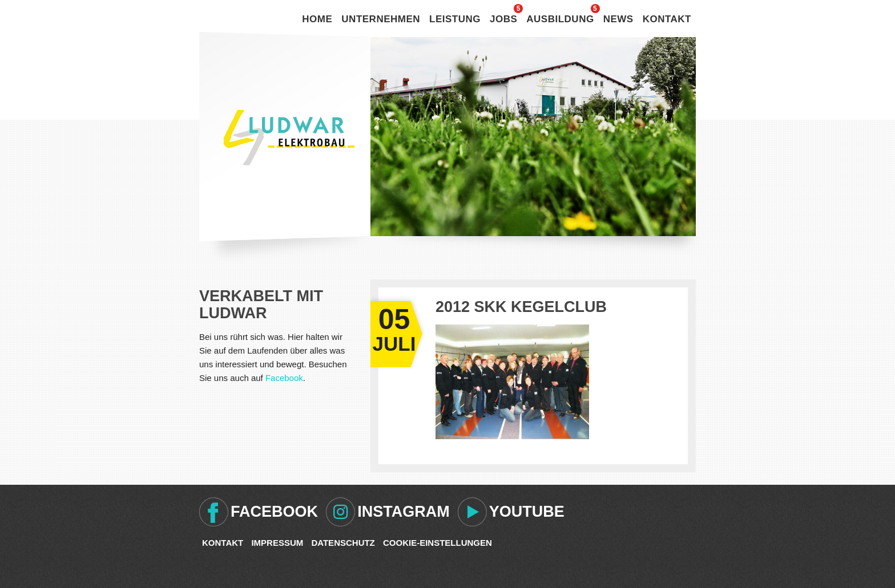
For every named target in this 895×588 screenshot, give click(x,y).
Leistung (455, 19)
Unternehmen (381, 19)
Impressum (277, 543)
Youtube (527, 512)
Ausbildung (560, 19)
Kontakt (667, 19)
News (618, 19)
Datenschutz (343, 543)
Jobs (503, 19)
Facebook (284, 378)
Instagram (404, 512)
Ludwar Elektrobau (289, 137)
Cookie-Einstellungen (438, 543)
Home (317, 19)
